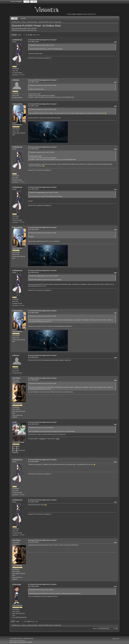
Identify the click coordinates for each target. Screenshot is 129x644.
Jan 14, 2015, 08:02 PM (33, 462)
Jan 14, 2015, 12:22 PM (33, 189)
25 (27, 35)
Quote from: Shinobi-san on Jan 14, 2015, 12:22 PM (43, 233)
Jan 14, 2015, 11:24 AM (33, 82)
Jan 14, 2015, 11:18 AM (33, 42)
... (25, 35)
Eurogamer (42, 439)
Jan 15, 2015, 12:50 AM (33, 542)
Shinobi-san (18, 40)
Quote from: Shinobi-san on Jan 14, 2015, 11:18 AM (43, 85)
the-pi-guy (17, 584)
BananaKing (18, 104)
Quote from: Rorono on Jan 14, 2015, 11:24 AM (42, 152)
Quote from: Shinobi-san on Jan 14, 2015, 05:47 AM (43, 109)
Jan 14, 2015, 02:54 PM (33, 357)
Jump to (95, 628)
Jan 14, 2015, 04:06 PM (33, 380)
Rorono (17, 80)
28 (33, 35)
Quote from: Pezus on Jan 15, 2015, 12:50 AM (42, 590)
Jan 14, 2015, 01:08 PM (33, 229)
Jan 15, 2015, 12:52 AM (33, 586)
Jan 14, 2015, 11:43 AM (33, 106)
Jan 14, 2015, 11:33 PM (33, 502)
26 (29, 35)
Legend (58, 439)
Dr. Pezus (17, 378)
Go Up (13, 621)
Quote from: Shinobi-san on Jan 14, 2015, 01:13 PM (43, 316)
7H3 (15, 422)
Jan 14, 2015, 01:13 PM (33, 272)
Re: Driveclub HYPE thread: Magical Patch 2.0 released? (42, 40)
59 (38, 35)
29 (35, 35)
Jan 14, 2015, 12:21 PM (33, 149)
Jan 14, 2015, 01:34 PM (33, 313)
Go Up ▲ (117, 639)
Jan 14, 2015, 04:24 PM (33, 424)
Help (113, 639)
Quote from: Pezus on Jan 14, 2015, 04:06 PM (42, 428)
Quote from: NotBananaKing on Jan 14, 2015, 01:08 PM (44, 276)
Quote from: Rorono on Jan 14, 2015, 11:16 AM (42, 45)
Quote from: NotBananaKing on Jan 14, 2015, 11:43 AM (44, 193)
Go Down (14, 35)
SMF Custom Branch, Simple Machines (17, 640)
